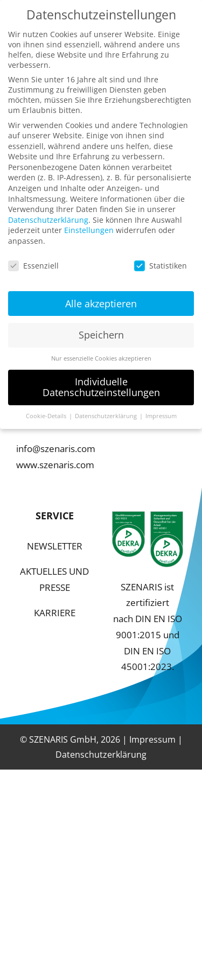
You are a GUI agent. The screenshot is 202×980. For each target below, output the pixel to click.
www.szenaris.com (55, 465)
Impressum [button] (161, 410)
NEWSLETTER (55, 546)
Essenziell (33, 260)
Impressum (152, 739)
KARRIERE (55, 613)
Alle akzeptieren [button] (101, 298)
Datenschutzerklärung (101, 755)
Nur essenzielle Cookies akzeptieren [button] (101, 353)
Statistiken (161, 260)
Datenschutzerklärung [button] (107, 410)
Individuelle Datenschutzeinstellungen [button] (101, 382)
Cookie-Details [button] (47, 410)
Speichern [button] (101, 329)
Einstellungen (89, 225)
